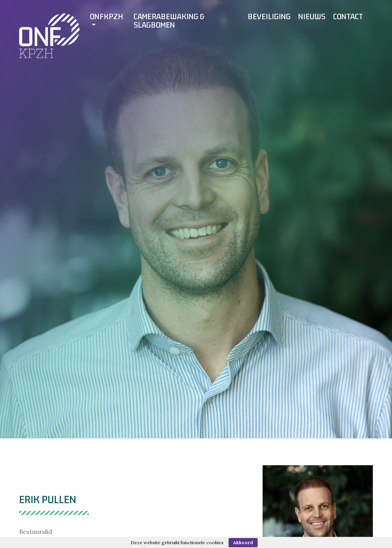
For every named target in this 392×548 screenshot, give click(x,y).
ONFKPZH (107, 16)
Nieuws (312, 16)
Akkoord (243, 542)
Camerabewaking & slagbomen (169, 21)
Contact (348, 16)
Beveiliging (269, 16)
